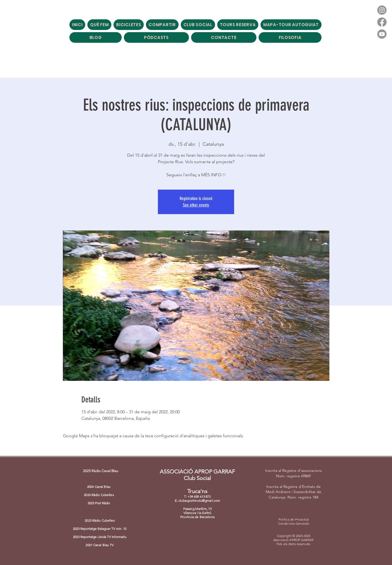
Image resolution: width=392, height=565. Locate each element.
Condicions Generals (294, 523)
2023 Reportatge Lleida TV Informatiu (100, 537)
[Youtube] (382, 34)
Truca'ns (197, 491)
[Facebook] (382, 22)
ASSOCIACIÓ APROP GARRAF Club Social (197, 475)
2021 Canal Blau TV (99, 545)
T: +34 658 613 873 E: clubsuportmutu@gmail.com (197, 499)
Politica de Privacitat (294, 519)
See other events (196, 205)
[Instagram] (382, 10)
